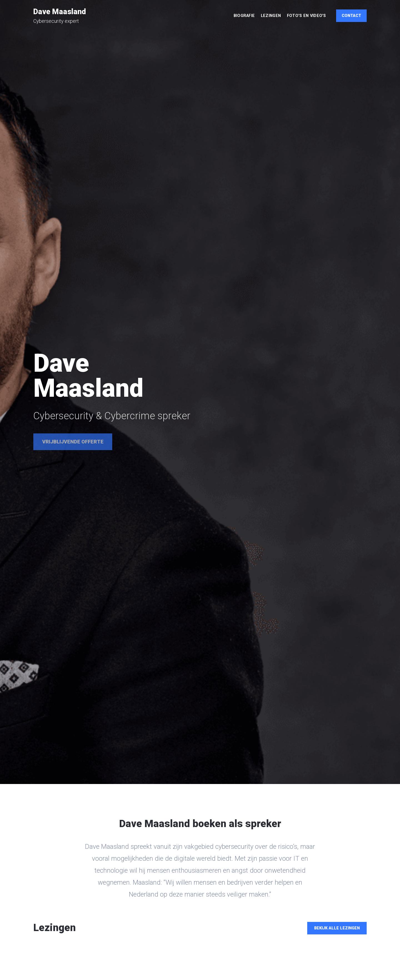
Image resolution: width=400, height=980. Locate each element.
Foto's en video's (307, 16)
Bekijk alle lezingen (337, 928)
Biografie (244, 16)
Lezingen (271, 16)
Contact (351, 16)
